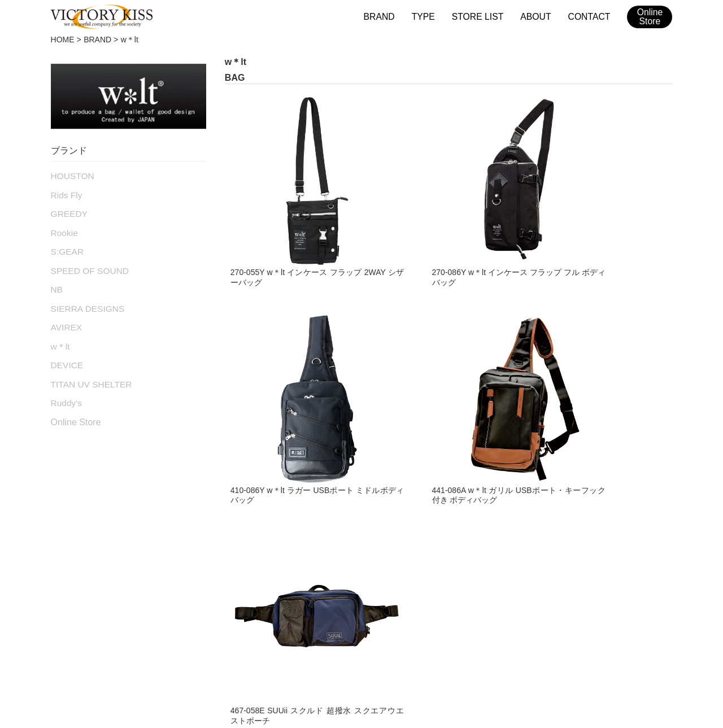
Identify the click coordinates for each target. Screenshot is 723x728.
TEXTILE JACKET (92, 521)
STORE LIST (482, 16)
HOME (63, 40)
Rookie (63, 229)
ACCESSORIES (232, 567)
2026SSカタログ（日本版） (464, 635)
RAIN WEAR (224, 544)
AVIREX (65, 317)
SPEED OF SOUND (86, 264)
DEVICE (66, 353)
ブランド (150, 635)
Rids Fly (65, 193)
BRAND (387, 16)
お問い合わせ (372, 635)
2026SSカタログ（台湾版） (581, 635)
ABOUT (538, 16)
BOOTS (69, 590)
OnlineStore (650, 17)
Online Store (76, 407)
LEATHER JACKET (95, 499)
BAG (206, 499)
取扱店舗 (199, 635)
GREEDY (67, 211)
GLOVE (68, 544)
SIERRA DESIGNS (84, 300)
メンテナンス (257, 635)
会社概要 (315, 635)
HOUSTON (71, 175)
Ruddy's (65, 389)
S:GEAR (66, 246)
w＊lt (60, 335)
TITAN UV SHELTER (88, 371)
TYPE (430, 16)
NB (56, 282)
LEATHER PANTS (92, 567)
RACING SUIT (228, 521)
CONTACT (590, 16)
